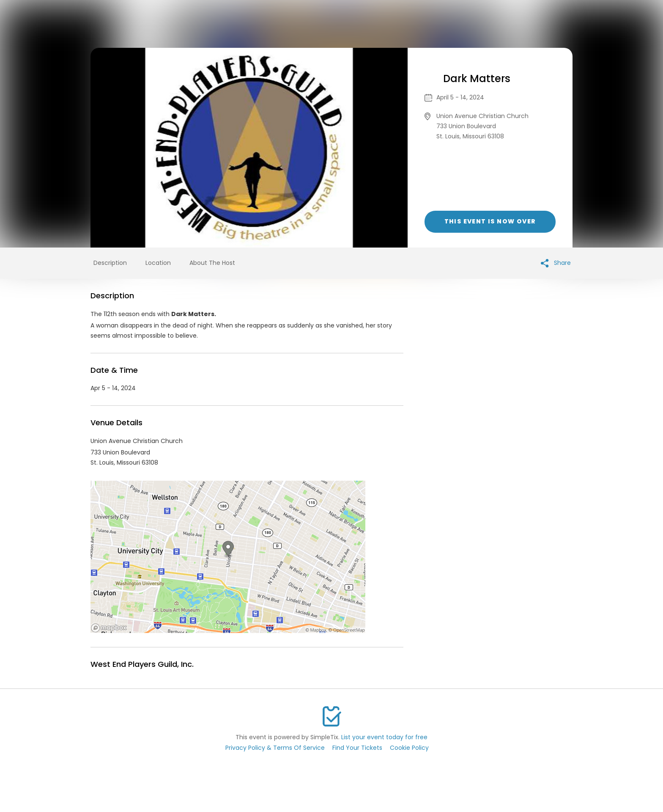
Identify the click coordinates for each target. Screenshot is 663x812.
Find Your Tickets (357, 748)
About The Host (212, 263)
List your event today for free (384, 737)
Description (110, 263)
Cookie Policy (409, 748)
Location (158, 263)
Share (556, 263)
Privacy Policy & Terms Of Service (275, 748)
